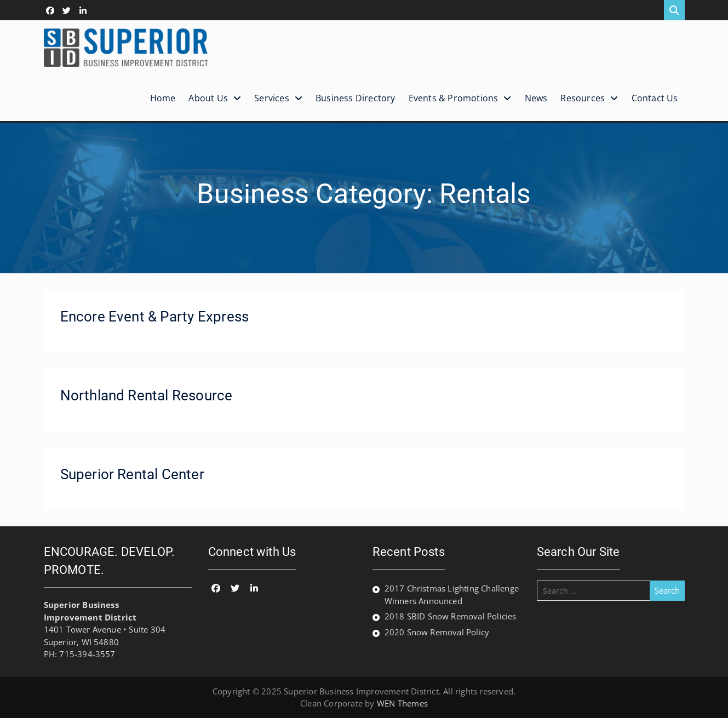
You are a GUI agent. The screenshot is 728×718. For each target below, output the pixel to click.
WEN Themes (402, 703)
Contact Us (655, 98)
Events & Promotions (454, 98)
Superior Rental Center (132, 474)
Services (272, 98)
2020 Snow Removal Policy (437, 632)
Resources (583, 98)
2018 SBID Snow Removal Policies (451, 616)
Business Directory (356, 98)
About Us (208, 98)
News (536, 98)
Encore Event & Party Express (155, 317)
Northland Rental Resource (147, 395)
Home (163, 98)
